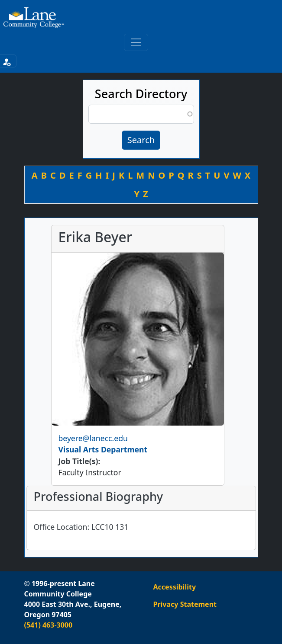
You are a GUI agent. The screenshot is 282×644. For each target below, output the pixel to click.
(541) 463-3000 (49, 625)
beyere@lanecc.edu (93, 438)
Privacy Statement (185, 604)
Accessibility (175, 587)
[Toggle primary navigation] (136, 42)
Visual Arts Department (103, 449)
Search (141, 140)
